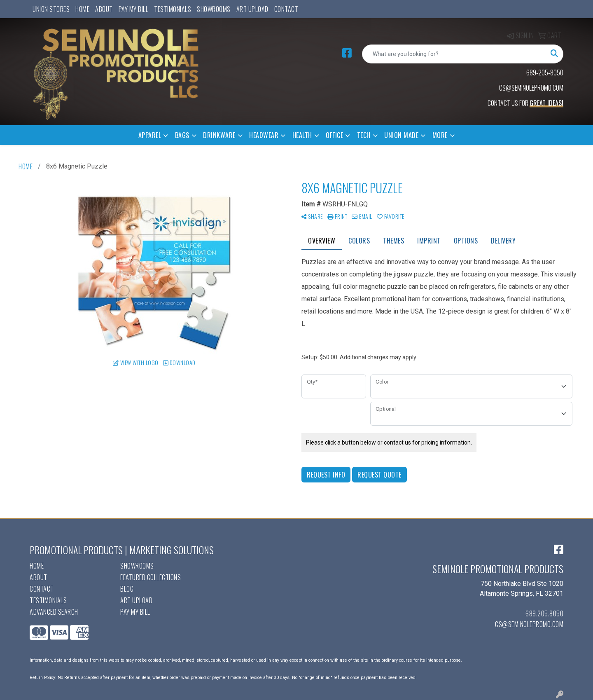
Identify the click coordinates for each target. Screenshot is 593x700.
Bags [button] (182, 135)
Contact (286, 9)
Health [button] (302, 135)
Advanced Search (54, 612)
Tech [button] (364, 135)
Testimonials (173, 9)
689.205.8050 (544, 613)
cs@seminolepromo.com (529, 624)
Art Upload (252, 9)
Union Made (401, 135)
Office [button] (334, 135)
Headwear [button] (264, 135)
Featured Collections (151, 577)
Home (82, 9)
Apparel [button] (150, 135)
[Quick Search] (454, 54)
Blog (127, 589)
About (104, 9)
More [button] (440, 135)
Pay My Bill (134, 9)
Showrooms (214, 9)
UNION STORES (51, 9)
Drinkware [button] (219, 135)
